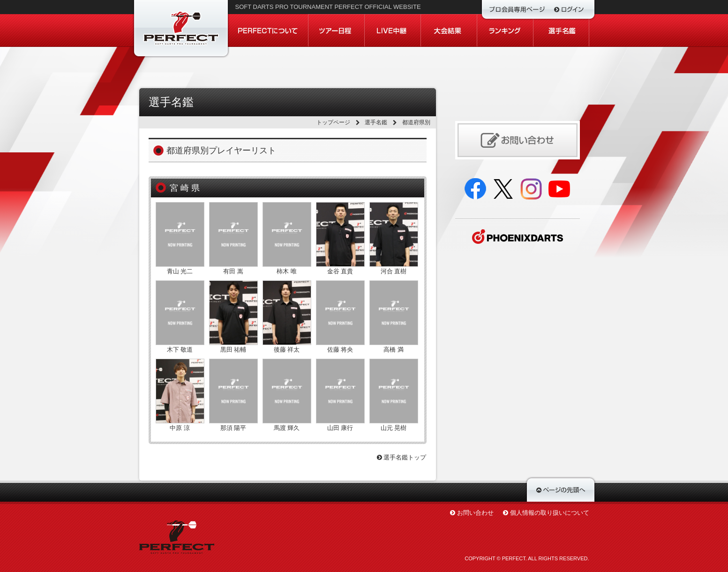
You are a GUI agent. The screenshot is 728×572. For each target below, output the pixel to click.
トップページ (333, 122)
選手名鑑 (376, 122)
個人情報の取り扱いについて (550, 513)
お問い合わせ (475, 513)
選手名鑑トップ (402, 457)
